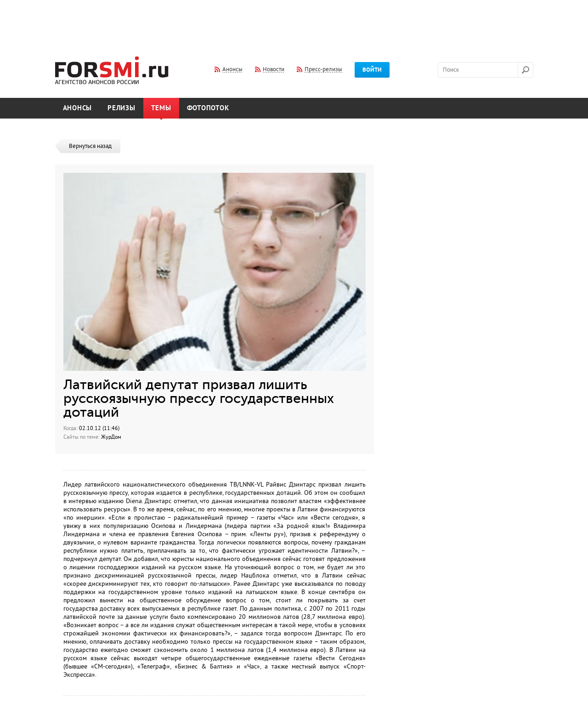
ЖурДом (111, 437)
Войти (372, 70)
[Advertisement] (294, 22)
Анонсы (78, 108)
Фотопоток (208, 108)
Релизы (122, 108)
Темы (161, 108)
